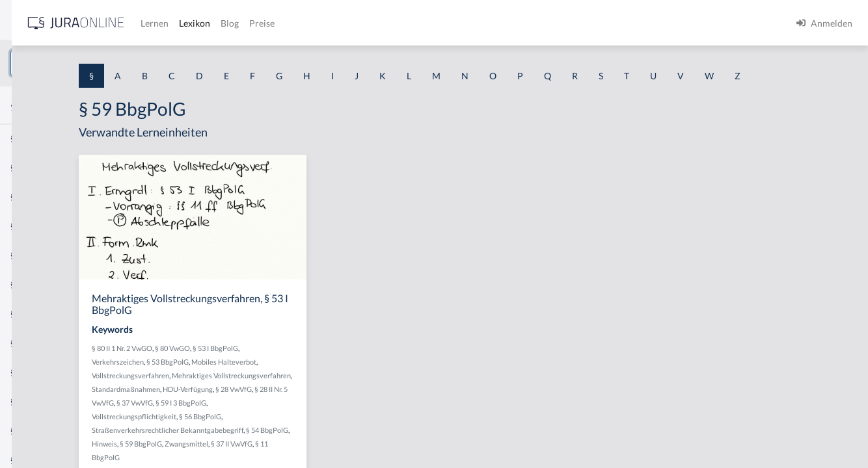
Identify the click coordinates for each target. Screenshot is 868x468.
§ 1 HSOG (30, 255)
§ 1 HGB (27, 226)
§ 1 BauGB (31, 167)
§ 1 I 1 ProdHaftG (46, 284)
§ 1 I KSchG (33, 401)
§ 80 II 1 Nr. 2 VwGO (261, 372)
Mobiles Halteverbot (363, 386)
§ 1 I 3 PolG (33, 372)
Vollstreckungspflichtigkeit (327, 440)
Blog (426, 23)
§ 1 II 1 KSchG (38, 431)
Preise (458, 23)
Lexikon (391, 23)
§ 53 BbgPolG (307, 386)
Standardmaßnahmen (345, 413)
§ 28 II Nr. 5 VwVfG (333, 427)
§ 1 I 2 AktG (34, 314)
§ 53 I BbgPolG (355, 372)
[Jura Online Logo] (273, 23)
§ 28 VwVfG (284, 427)
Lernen (351, 23)
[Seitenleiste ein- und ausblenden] (187, 20)
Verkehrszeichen (257, 386)
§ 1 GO (24, 197)
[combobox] (104, 63)
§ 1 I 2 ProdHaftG (46, 343)
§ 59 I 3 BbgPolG (256, 440)
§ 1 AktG (28, 138)
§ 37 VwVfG (383, 427)
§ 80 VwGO (312, 372)
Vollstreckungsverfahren (270, 399)
